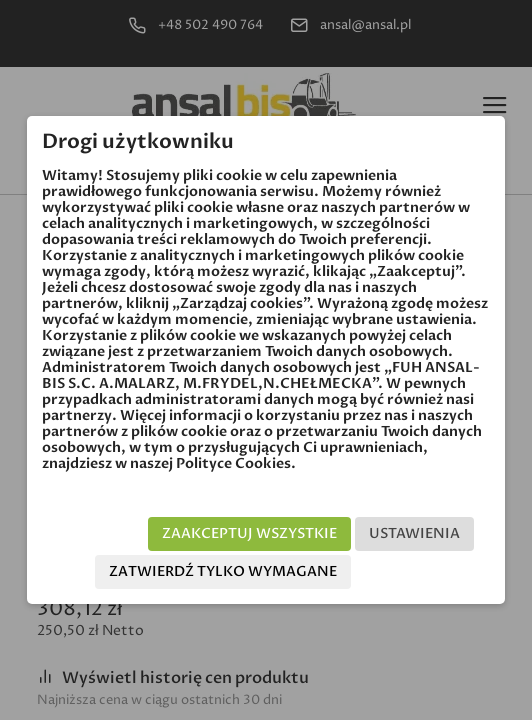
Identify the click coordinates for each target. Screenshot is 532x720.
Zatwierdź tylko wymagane (223, 571)
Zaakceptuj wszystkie (249, 533)
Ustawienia (414, 533)
